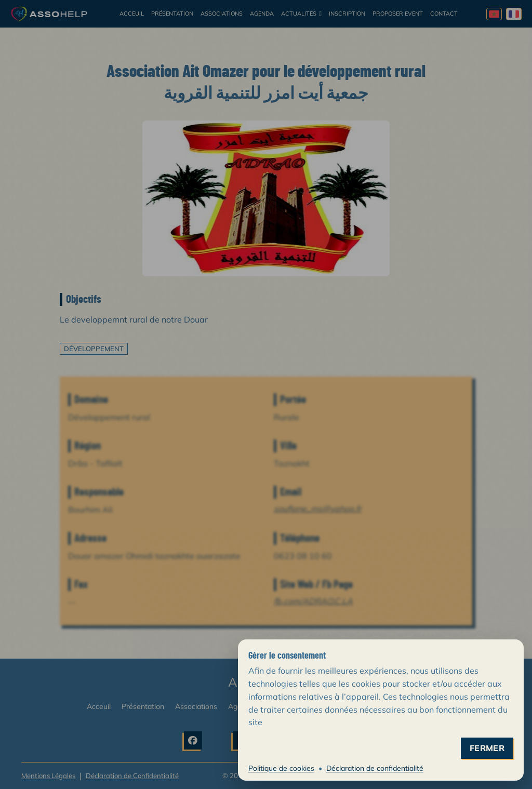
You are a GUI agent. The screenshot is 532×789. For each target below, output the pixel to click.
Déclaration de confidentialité (375, 768)
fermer (487, 748)
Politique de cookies (281, 768)
